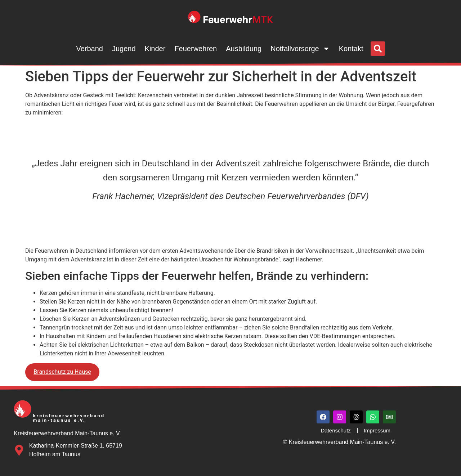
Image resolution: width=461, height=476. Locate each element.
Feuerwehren (196, 49)
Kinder (155, 49)
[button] (378, 49)
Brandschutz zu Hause (62, 372)
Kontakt (351, 49)
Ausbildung (244, 49)
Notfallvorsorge (300, 49)
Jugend (124, 49)
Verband (89, 49)
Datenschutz (335, 430)
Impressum (377, 430)
